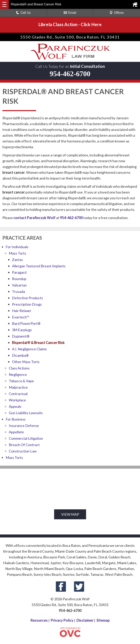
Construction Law (23, 451)
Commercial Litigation (26, 438)
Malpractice (18, 387)
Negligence (18, 374)
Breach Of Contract (24, 445)
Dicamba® (20, 355)
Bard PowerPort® (26, 323)
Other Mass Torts (26, 362)
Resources (39, 620)
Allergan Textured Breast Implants (39, 266)
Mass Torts (17, 253)
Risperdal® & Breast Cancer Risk (38, 343)
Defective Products (27, 298)
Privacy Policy (62, 620)
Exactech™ (21, 317)
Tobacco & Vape (21, 381)
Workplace (17, 400)
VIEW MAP (70, 514)
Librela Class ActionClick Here (70, 24)
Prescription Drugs (27, 304)
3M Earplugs (22, 330)
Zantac (18, 260)
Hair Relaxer (22, 311)
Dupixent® (21, 336)
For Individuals (17, 247)
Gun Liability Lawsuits (26, 413)
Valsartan (19, 285)
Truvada (18, 291)
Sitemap (103, 620)
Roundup (19, 279)
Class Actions (19, 368)
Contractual (18, 394)
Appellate (16, 432)
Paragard (19, 272)
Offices (117, 13)
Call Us (23, 13)
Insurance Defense (24, 426)
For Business (16, 419)
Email (70, 13)
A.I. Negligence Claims (29, 349)
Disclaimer (85, 620)
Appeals (15, 406)
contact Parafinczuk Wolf (34, 218)
